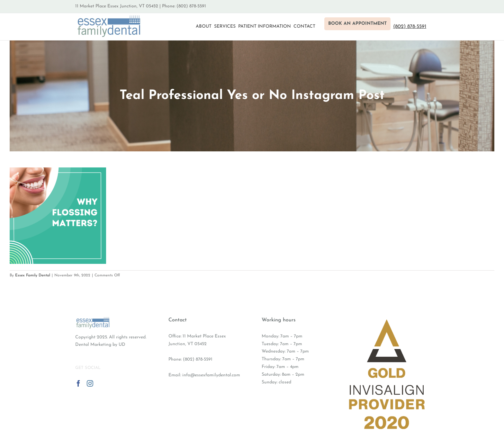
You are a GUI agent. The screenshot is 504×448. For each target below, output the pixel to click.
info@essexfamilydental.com (211, 375)
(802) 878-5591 (198, 359)
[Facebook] (78, 383)
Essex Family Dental (33, 275)
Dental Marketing (93, 345)
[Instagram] (90, 383)
